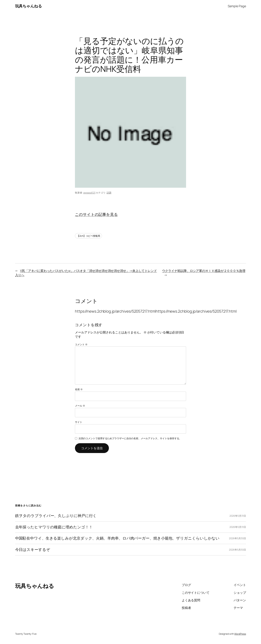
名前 (79, 389)
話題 (109, 193)
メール (80, 406)
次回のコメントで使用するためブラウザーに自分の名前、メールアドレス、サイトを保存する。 (130, 438)
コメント (81, 344)
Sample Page (237, 6)
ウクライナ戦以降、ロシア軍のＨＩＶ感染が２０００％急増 (204, 271)
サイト (79, 422)
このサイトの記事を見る (96, 214)
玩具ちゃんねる (29, 6)
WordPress (240, 634)
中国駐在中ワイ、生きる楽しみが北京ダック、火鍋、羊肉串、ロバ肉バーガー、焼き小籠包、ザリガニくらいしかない (117, 538)
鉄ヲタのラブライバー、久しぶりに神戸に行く (56, 516)
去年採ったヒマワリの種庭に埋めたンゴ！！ (54, 527)
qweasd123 (89, 193)
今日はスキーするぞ (33, 550)
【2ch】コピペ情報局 (88, 236)
